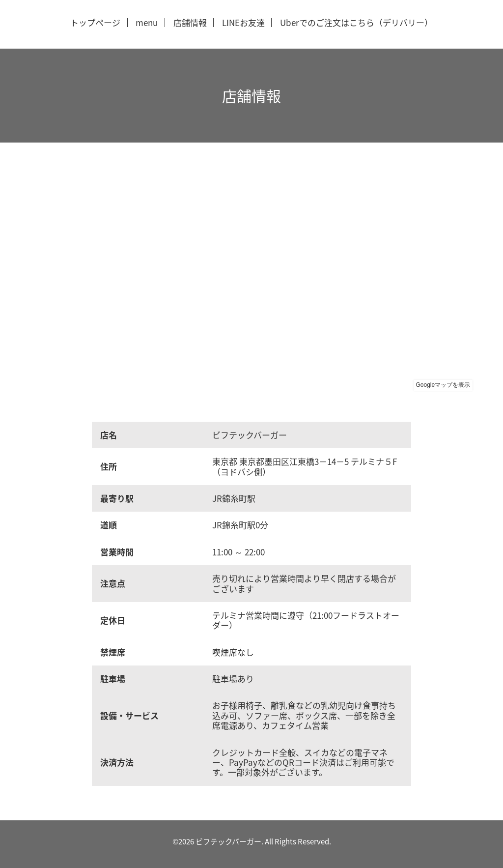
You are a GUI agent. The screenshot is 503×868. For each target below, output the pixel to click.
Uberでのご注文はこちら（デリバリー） (356, 23)
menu (147, 23)
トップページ (95, 23)
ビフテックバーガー (228, 841)
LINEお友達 (243, 23)
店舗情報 (190, 23)
